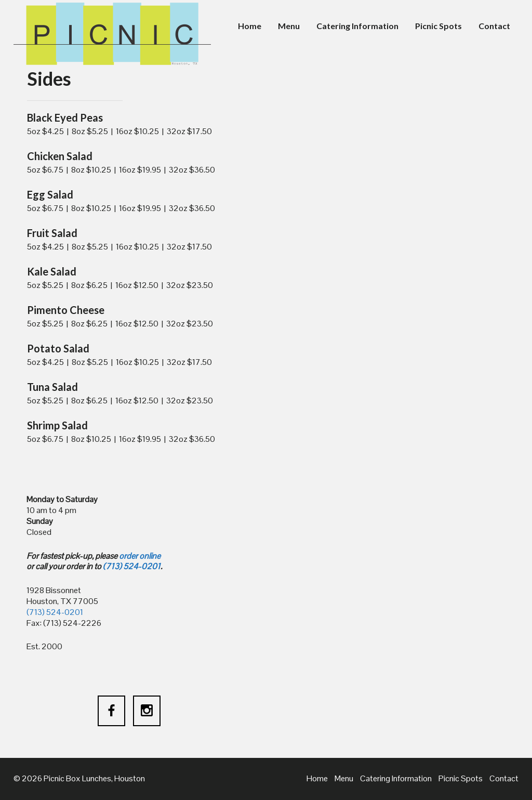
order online (140, 556)
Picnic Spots (438, 26)
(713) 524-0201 (132, 566)
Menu (289, 26)
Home (250, 26)
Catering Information (357, 26)
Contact (494, 26)
